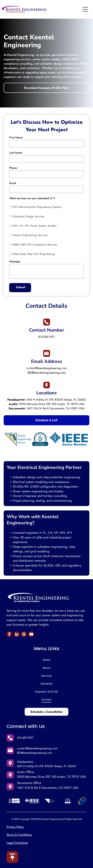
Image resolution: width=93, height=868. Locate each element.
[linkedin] (17, 635)
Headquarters (25, 762)
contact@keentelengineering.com (46, 368)
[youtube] (31, 635)
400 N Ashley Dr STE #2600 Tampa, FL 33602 (56, 400)
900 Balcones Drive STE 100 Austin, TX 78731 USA (52, 777)
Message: (15, 261)
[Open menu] (85, 9)
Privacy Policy (15, 827)
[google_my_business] (24, 635)
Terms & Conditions (19, 835)
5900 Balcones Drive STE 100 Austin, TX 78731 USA (52, 404)
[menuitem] (46, 660)
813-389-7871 (47, 337)
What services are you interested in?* (32, 198)
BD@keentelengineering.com (47, 373)
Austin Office (25, 772)
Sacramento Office (29, 783)
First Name (16, 137)
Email (13, 183)
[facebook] (9, 635)
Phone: (14, 168)
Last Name (16, 153)
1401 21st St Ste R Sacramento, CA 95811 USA (56, 408)
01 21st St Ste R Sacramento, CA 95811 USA (49, 788)
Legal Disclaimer (17, 843)
